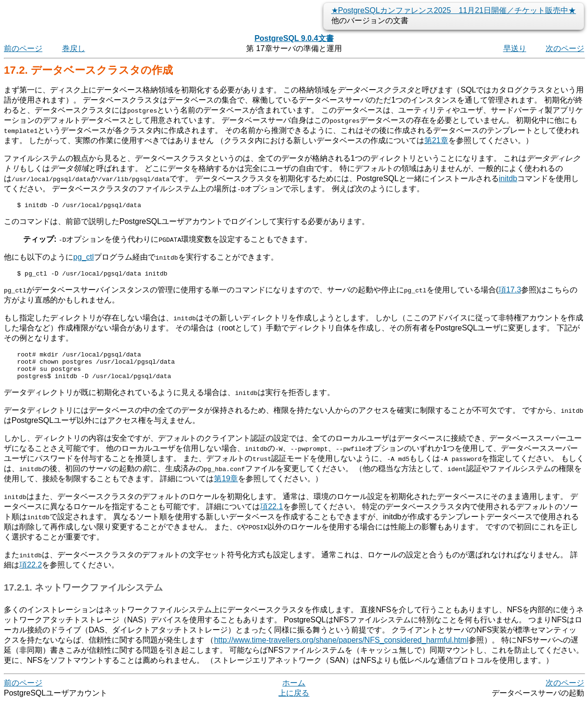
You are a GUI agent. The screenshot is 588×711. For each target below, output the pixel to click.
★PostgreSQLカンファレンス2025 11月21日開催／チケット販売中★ (454, 10)
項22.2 (31, 573)
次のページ (565, 48)
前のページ (23, 48)
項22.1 (271, 515)
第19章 (226, 487)
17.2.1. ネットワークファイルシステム (83, 596)
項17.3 (510, 293)
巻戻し (74, 48)
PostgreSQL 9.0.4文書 (294, 38)
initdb (508, 178)
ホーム (294, 691)
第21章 (436, 140)
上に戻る (294, 702)
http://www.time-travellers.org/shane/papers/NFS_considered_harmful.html (341, 649)
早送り (515, 48)
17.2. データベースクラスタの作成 (88, 70)
